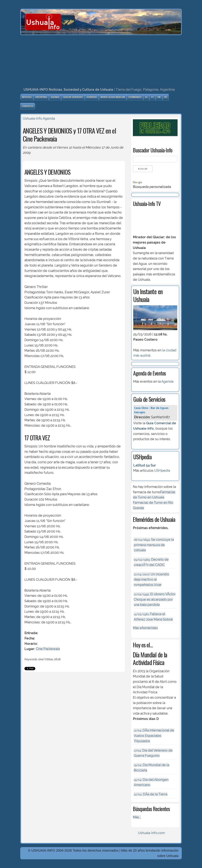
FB (166, 97)
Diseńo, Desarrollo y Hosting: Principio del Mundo (58, 865)
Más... (137, 817)
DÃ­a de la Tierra (151, 794)
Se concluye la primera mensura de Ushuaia (154, 545)
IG (146, 97)
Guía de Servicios (73, 97)
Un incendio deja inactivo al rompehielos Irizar (151, 579)
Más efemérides (145, 628)
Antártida (41, 97)
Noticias (27, 97)
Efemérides (135, 97)
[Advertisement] (101, 60)
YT (152, 97)
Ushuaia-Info (32, 118)
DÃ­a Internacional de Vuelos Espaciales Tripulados (154, 736)
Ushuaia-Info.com (151, 833)
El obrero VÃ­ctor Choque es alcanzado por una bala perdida (155, 599)
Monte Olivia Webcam (113, 97)
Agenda (55, 97)
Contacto (28, 106)
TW (159, 97)
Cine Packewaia (48, 649)
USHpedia (92, 97)
